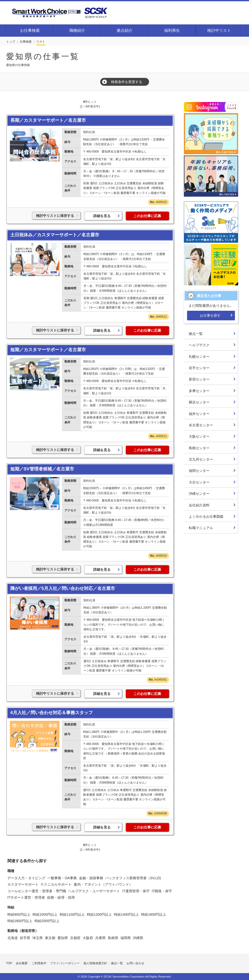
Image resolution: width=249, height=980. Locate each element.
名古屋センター (201, 425)
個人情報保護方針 (95, 963)
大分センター (199, 482)
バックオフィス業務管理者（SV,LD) (133, 878)
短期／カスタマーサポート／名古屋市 (48, 350)
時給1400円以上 (126, 914)
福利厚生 (172, 30)
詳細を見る (102, 216)
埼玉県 (38, 938)
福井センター (199, 414)
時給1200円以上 (99, 914)
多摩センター (199, 391)
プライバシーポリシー (65, 963)
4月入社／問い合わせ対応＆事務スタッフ (52, 713)
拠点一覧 (196, 334)
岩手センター (199, 368)
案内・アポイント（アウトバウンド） (103, 884)
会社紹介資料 (199, 505)
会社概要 (22, 963)
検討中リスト (219, 30)
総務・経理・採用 (61, 897)
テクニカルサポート (56, 884)
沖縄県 (138, 938)
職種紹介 (77, 30)
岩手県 (25, 938)
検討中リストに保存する (55, 216)
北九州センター (201, 459)
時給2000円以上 (47, 921)
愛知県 (63, 938)
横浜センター (199, 402)
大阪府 (88, 938)
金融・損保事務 (91, 878)
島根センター (199, 448)
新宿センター (199, 379)
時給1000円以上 (45, 914)
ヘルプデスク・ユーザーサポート (94, 891)
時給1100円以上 (72, 914)
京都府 (75, 938)
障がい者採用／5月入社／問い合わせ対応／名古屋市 (63, 588)
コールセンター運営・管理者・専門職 (37, 891)
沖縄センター (199, 494)
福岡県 (126, 938)
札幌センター (199, 357)
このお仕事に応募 (147, 216)
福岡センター (199, 471)
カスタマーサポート (23, 884)
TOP (9, 963)
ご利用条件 (39, 963)
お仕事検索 (30, 30)
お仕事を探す (210, 315)
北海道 (13, 938)
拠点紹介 (125, 30)
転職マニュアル (201, 528)
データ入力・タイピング (26, 878)
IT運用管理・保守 (136, 891)
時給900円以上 (19, 914)
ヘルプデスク (199, 345)
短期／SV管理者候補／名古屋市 (42, 469)
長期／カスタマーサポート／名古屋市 (48, 120)
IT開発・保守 (162, 891)
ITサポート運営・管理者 (26, 897)
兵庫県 (100, 938)
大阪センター (199, 436)
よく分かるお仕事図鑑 (206, 516)
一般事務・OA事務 (62, 878)
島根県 (113, 938)
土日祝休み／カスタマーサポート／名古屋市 (55, 235)
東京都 (50, 938)
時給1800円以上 (20, 921)
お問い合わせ (135, 963)
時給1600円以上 (154, 914)
